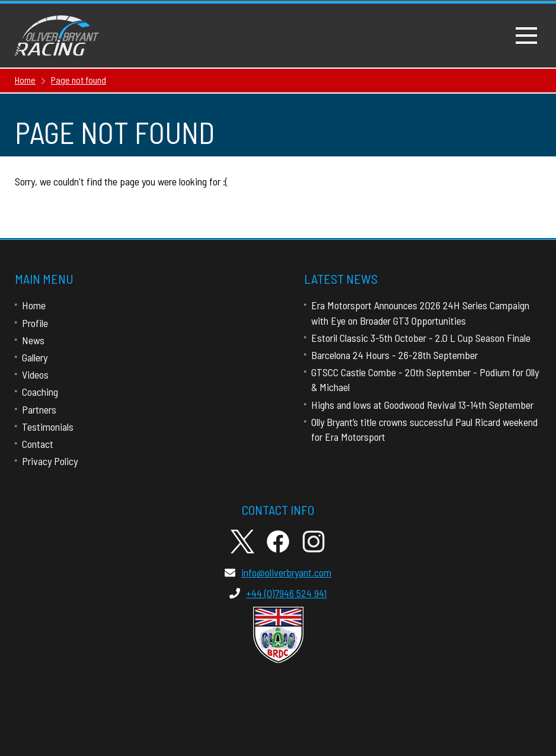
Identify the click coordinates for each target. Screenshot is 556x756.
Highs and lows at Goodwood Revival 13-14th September (422, 405)
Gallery (35, 357)
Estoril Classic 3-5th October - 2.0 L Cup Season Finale (421, 338)
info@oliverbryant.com (278, 572)
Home (34, 305)
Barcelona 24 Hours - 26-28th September (394, 355)
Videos (35, 374)
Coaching (40, 392)
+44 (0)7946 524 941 (278, 593)
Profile (35, 323)
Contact (38, 444)
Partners (39, 409)
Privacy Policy (50, 461)
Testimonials (48, 427)
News (33, 340)
